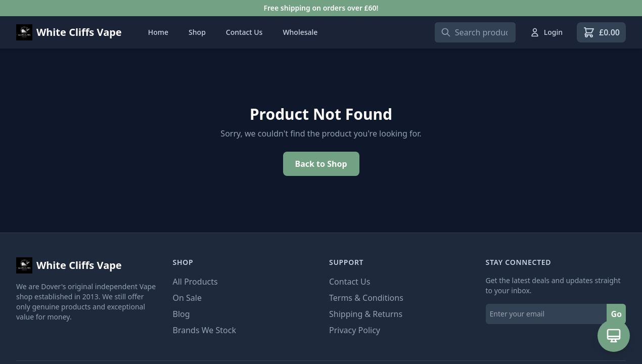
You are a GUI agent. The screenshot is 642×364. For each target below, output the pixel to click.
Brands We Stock (204, 330)
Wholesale (300, 32)
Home (158, 32)
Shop (197, 32)
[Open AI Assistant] (614, 336)
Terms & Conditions (366, 298)
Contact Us (244, 32)
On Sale (187, 298)
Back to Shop (321, 164)
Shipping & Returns (366, 314)
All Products (195, 282)
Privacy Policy (355, 330)
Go (616, 314)
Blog (181, 314)
